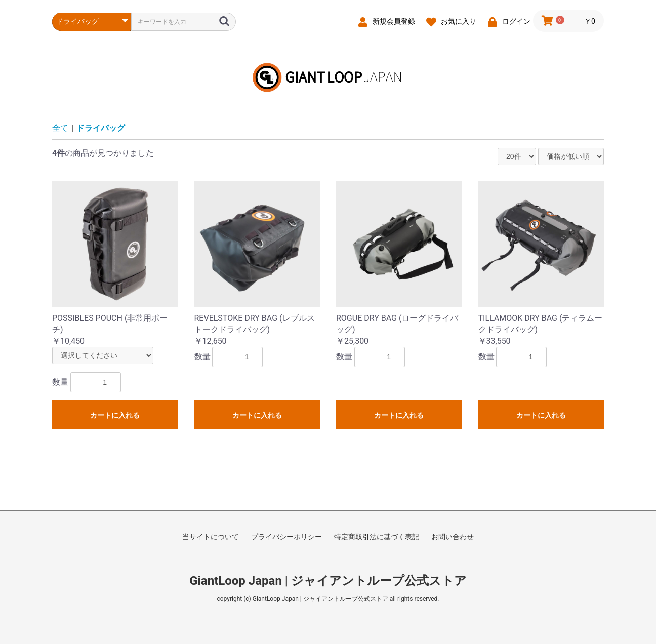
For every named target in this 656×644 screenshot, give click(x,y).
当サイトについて (211, 537)
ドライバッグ (101, 128)
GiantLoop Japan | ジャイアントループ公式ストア (328, 581)
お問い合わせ (453, 537)
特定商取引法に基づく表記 (377, 537)
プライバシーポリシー (286, 537)
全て (60, 128)
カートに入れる (115, 415)
